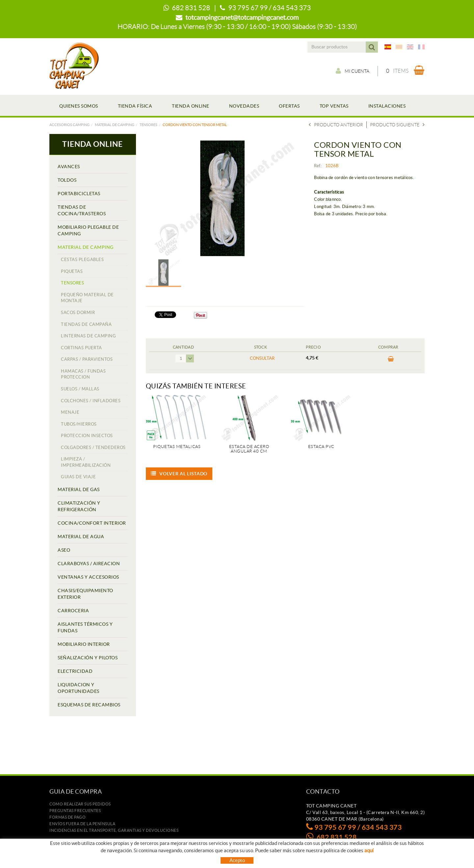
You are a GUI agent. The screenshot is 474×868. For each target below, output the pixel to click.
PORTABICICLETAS (79, 194)
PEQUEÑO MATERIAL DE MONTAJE (87, 298)
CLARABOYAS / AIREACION (89, 564)
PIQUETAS (72, 271)
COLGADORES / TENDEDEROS (93, 447)
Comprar (391, 359)
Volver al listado (179, 474)
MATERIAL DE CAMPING (115, 125)
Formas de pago (67, 817)
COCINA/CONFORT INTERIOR (92, 523)
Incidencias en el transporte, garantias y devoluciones (114, 830)
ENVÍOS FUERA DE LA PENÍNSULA (82, 824)
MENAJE (70, 412)
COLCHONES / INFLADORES (91, 401)
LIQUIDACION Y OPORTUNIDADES (79, 688)
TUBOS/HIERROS (79, 424)
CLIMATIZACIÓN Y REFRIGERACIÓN (79, 506)
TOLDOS (67, 180)
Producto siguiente (397, 125)
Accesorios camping (69, 125)
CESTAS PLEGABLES (82, 260)
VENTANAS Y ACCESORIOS (88, 577)
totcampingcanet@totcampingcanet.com (242, 17)
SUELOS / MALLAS (80, 389)
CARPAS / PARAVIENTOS (87, 359)
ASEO (64, 550)
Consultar (262, 358)
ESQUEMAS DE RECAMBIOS (89, 705)
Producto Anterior (336, 125)
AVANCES (69, 167)
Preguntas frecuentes (75, 811)
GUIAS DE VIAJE (78, 477)
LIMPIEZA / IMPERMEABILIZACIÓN (86, 462)
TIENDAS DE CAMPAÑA (86, 324)
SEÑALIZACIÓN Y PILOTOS (88, 658)
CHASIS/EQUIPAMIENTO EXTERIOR (85, 594)
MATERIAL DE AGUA (81, 537)
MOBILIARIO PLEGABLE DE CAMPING (88, 230)
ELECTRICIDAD (75, 671)
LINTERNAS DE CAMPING (88, 336)
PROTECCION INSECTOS (87, 436)
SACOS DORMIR (78, 313)
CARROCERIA (73, 611)
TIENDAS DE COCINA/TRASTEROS (82, 210)
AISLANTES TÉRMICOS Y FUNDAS (85, 627)
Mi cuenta (353, 71)
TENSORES (148, 125)
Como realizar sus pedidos (80, 804)
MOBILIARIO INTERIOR (84, 644)
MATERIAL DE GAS (79, 489)
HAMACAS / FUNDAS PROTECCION (83, 374)
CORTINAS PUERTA (81, 348)
